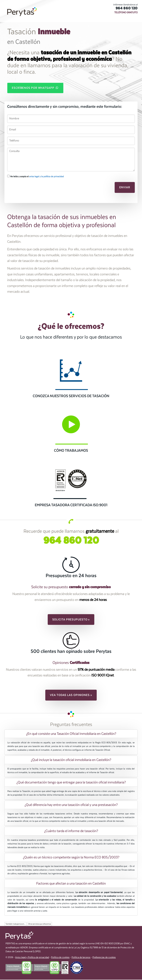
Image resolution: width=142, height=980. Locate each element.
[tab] (71, 734)
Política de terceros (81, 958)
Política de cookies (60, 958)
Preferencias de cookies (104, 958)
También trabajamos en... (15, 924)
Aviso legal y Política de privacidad (32, 958)
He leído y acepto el (35, 177)
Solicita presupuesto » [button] (71, 620)
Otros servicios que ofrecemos (39, 924)
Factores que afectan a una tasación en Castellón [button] (71, 884)
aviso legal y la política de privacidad (47, 177)
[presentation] (27, 187)
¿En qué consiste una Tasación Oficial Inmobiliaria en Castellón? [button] (71, 734)
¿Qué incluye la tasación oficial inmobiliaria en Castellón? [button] (71, 760)
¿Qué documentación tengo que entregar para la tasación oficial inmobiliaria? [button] (71, 783)
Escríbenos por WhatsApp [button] (35, 88)
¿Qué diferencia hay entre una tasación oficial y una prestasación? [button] (71, 805)
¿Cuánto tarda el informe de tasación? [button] (71, 831)
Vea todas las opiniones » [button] (71, 695)
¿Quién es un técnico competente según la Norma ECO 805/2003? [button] (71, 857)
